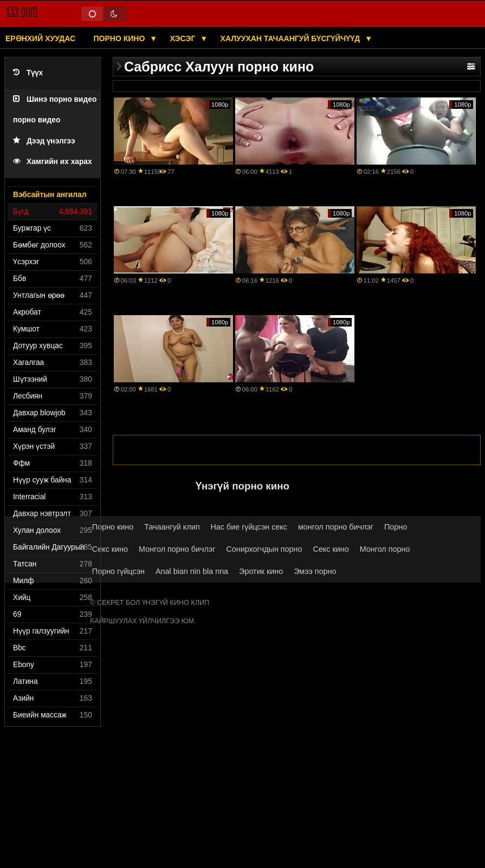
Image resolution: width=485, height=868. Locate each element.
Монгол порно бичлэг (177, 549)
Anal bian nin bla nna (192, 571)
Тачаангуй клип (172, 527)
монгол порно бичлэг (336, 527)
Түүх (28, 73)
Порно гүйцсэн (118, 571)
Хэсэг (184, 38)
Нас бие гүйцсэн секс (249, 527)
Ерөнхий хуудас (40, 38)
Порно (396, 527)
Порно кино (121, 38)
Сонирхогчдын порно (264, 549)
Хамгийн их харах (53, 162)
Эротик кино (261, 571)
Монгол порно (385, 549)
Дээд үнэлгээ (44, 141)
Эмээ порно (315, 571)
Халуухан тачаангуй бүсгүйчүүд (292, 38)
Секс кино (110, 549)
